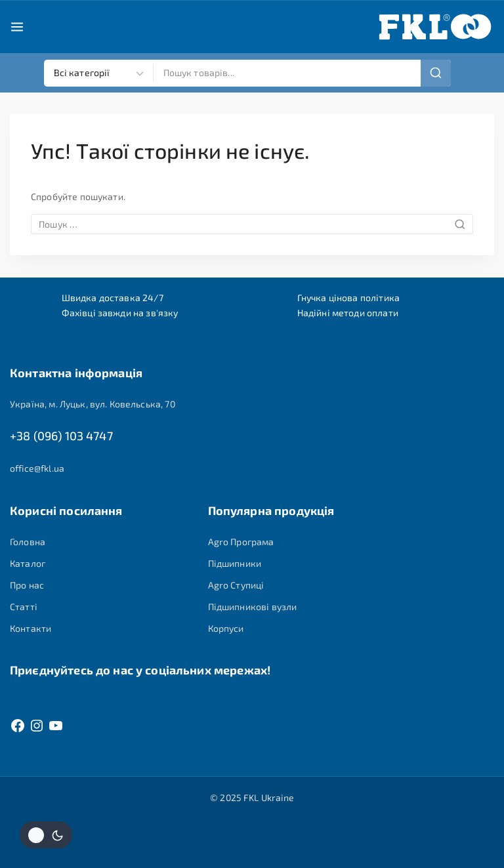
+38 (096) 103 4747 (61, 436)
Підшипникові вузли (253, 607)
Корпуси (226, 629)
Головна (28, 542)
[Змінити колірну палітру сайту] (46, 835)
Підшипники (235, 563)
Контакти (31, 629)
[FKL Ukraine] (435, 27)
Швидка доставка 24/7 (113, 296)
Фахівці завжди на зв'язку (120, 311)
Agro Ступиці (236, 586)
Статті (24, 607)
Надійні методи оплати (348, 311)
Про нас (27, 586)
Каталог (28, 563)
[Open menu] (17, 27)
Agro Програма (241, 542)
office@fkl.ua (37, 469)
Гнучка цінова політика (348, 296)
